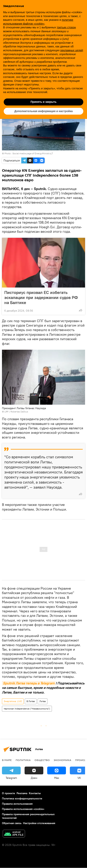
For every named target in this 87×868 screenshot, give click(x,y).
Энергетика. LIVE (13, 701)
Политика (23, 760)
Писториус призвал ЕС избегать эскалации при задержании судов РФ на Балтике (41, 297)
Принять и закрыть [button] (43, 102)
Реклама (22, 793)
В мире (7, 760)
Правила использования (17, 804)
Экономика (62, 760)
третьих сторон (66, 27)
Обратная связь (12, 823)
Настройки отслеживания (39, 823)
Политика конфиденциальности (22, 798)
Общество (42, 760)
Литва (43, 701)
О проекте (8, 793)
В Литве (31, 701)
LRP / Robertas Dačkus (16, 412)
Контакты (35, 793)
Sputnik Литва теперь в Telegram (29, 683)
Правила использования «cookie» (23, 809)
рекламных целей (71, 50)
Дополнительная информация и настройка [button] (44, 111)
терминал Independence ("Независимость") (27, 709)
